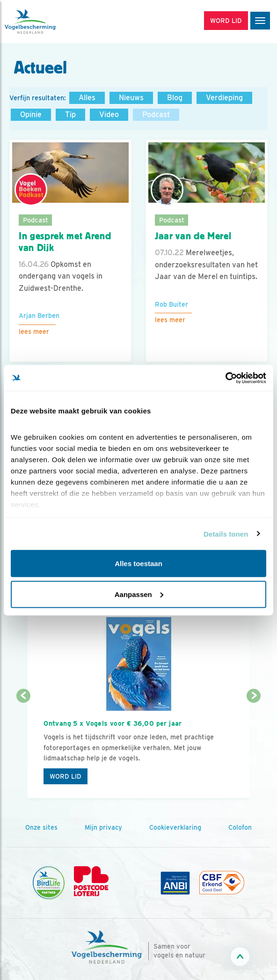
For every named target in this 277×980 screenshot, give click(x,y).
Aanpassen (139, 594)
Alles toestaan (138, 564)
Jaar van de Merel (193, 236)
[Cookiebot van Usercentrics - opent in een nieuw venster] (225, 378)
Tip (70, 114)
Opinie (31, 114)
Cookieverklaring (175, 827)
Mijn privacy (103, 827)
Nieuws (131, 98)
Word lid (66, 776)
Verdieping (224, 98)
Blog (175, 98)
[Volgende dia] (254, 748)
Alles (87, 98)
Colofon (240, 827)
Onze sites (41, 827)
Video (109, 114)
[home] (47, 22)
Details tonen (226, 534)
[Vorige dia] (23, 748)
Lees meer (34, 332)
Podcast (156, 114)
